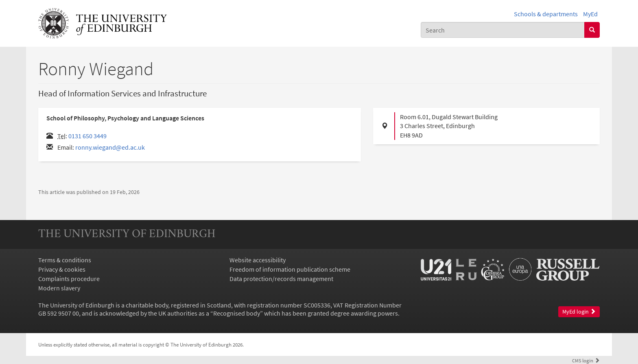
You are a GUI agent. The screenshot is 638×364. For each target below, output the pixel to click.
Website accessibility (258, 260)
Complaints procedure (69, 279)
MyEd (590, 14)
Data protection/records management (281, 279)
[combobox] (503, 30)
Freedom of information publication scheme (290, 269)
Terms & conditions (65, 260)
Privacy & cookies (62, 269)
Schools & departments (546, 14)
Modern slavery (59, 288)
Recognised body (237, 313)
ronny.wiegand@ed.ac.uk (110, 147)
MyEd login (579, 312)
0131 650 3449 (87, 136)
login (586, 360)
